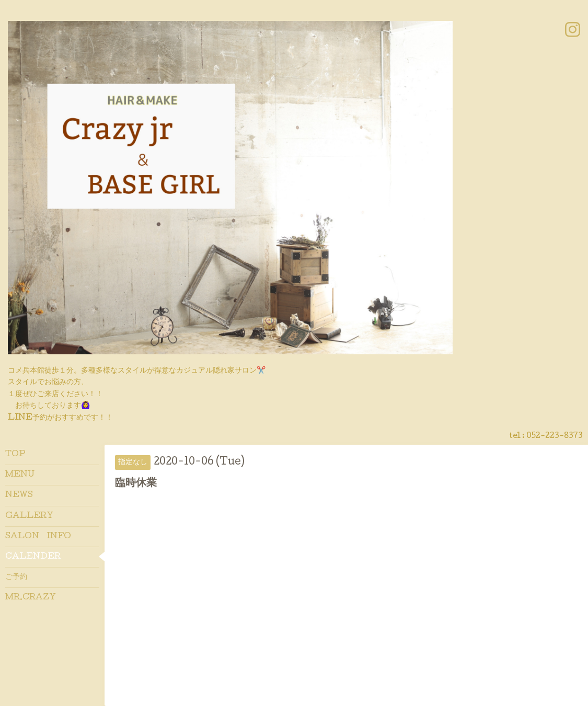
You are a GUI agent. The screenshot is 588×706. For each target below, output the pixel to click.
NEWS (19, 495)
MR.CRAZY (31, 598)
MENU (20, 475)
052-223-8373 (555, 436)
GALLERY (29, 516)
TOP (15, 455)
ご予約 (16, 577)
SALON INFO (38, 537)
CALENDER (33, 557)
